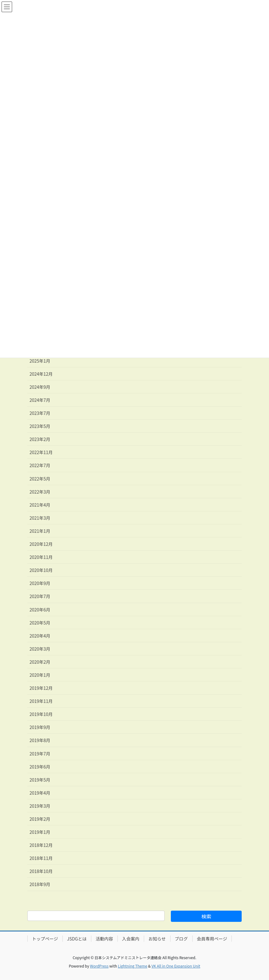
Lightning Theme (132, 966)
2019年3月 (40, 806)
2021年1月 (40, 531)
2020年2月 (40, 662)
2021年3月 (40, 518)
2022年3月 (40, 492)
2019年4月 (40, 793)
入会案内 (131, 939)
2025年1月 (40, 361)
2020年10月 (41, 570)
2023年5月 (40, 426)
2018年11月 (41, 858)
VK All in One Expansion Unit (176, 966)
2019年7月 (40, 754)
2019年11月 (41, 701)
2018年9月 (40, 884)
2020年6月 (40, 610)
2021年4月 (40, 505)
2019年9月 (40, 727)
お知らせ (157, 939)
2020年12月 (41, 544)
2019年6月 (40, 767)
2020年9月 (40, 583)
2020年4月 (40, 636)
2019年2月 (40, 819)
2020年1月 (40, 675)
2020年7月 (40, 596)
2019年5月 (40, 780)
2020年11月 (41, 557)
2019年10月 (41, 714)
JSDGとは (77, 939)
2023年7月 (40, 413)
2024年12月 (41, 374)
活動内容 (104, 939)
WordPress (99, 966)
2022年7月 (40, 465)
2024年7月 (40, 400)
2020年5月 (40, 623)
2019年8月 (40, 740)
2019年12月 (41, 688)
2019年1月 (40, 832)
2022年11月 (41, 452)
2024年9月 (40, 387)
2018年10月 (41, 871)
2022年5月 (40, 479)
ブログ (181, 939)
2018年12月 (41, 845)
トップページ (45, 939)
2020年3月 (40, 649)
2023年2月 (40, 439)
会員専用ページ (212, 939)
